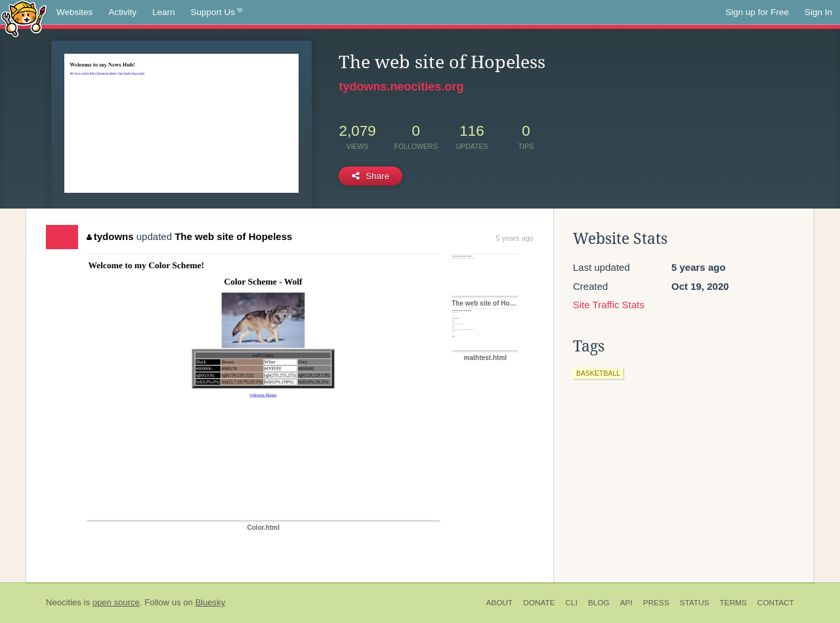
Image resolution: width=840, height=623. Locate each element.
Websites (74, 12)
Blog (599, 603)
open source (116, 602)
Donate (539, 603)
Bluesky (210, 602)
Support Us (217, 12)
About (500, 603)
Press (656, 603)
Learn (164, 12)
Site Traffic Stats (609, 305)
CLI (572, 603)
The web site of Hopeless (233, 236)
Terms (733, 603)
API (626, 603)
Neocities (64, 602)
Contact (776, 603)
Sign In (818, 12)
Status (695, 603)
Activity (122, 12)
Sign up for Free (757, 12)
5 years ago (515, 238)
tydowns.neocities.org (401, 87)
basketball (598, 373)
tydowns (110, 236)
